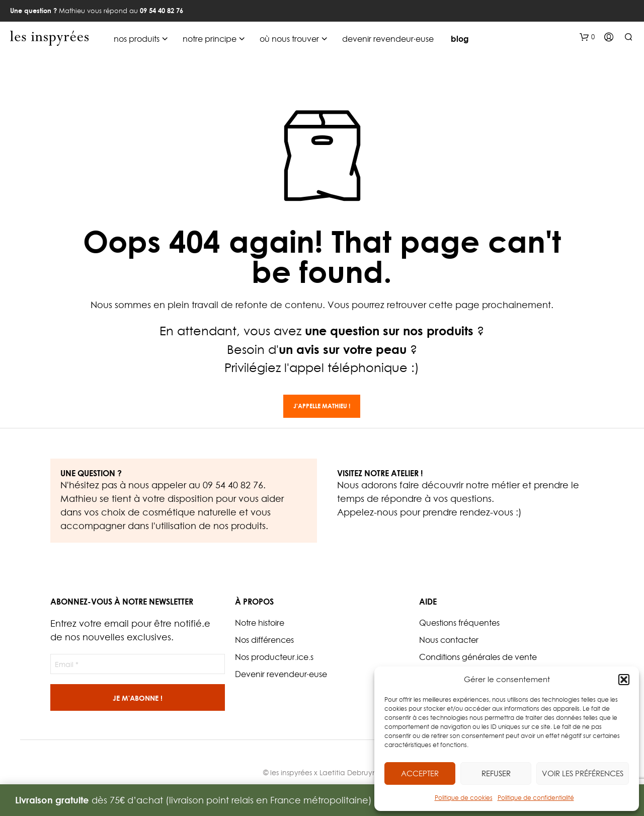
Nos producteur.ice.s (274, 657)
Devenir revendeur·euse (281, 674)
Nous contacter (449, 640)
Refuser (496, 773)
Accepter (420, 773)
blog (460, 39)
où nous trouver (289, 39)
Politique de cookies (464, 798)
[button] (624, 680)
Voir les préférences (583, 773)
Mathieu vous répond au (97, 11)
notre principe (210, 39)
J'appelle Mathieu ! (322, 406)
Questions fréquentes (459, 623)
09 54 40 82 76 (233, 485)
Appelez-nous (367, 512)
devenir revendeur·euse (388, 39)
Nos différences (264, 640)
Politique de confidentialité (536, 798)
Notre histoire (260, 623)
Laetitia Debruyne (350, 772)
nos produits (137, 39)
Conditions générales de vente (478, 657)
